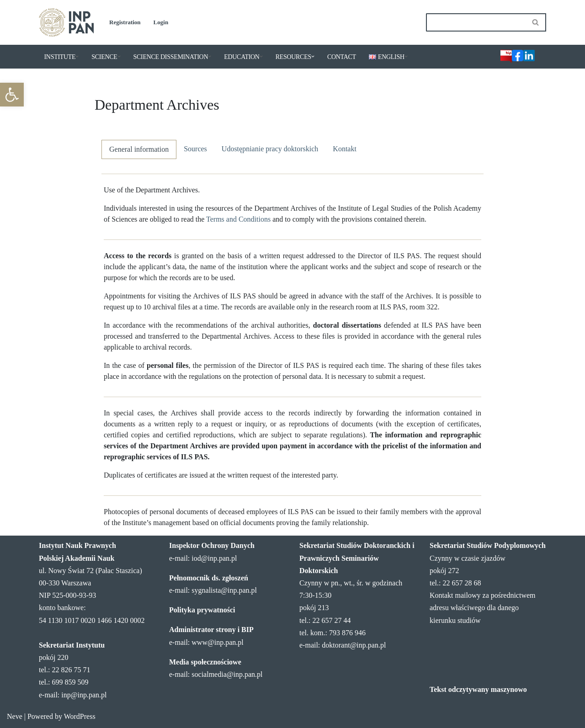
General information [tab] (139, 149)
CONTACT (342, 57)
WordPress (80, 716)
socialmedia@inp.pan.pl (227, 674)
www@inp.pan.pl (217, 642)
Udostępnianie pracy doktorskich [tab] (270, 149)
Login (161, 22)
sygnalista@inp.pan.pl (224, 590)
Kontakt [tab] (345, 149)
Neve (15, 716)
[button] (12, 95)
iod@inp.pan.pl (214, 558)
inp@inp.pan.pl (84, 695)
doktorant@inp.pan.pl (354, 645)
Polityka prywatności (202, 610)
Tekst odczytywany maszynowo (478, 689)
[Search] (476, 22)
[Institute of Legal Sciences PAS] (66, 22)
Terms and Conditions (238, 219)
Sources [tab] (195, 149)
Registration (125, 22)
